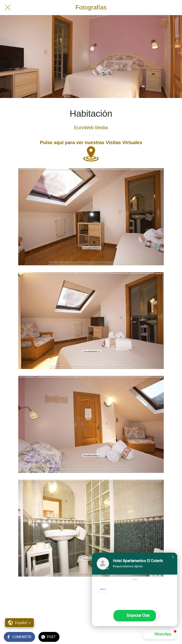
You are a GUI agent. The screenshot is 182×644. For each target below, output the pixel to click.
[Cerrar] (8, 8)
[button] (19, 623)
